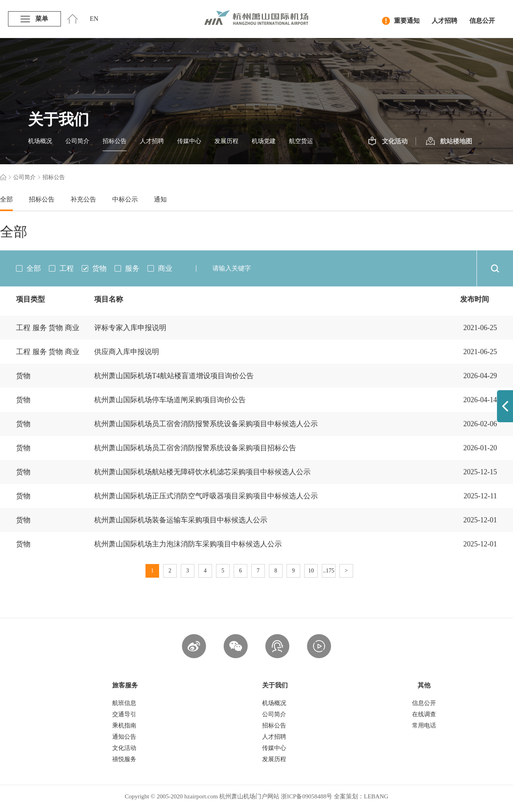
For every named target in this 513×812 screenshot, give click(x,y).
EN (94, 19)
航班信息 (124, 703)
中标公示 (125, 199)
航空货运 (301, 141)
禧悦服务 (124, 759)
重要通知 (401, 21)
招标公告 (115, 141)
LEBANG (376, 796)
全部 (6, 199)
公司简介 (77, 141)
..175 (329, 571)
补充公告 (83, 199)
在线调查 (424, 714)
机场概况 (40, 141)
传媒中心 (189, 141)
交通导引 (124, 714)
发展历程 (226, 141)
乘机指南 (124, 725)
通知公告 (124, 737)
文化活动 (388, 141)
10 (311, 571)
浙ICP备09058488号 (307, 796)
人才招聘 (444, 21)
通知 (160, 199)
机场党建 (264, 141)
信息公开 (482, 21)
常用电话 (424, 725)
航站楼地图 (449, 141)
